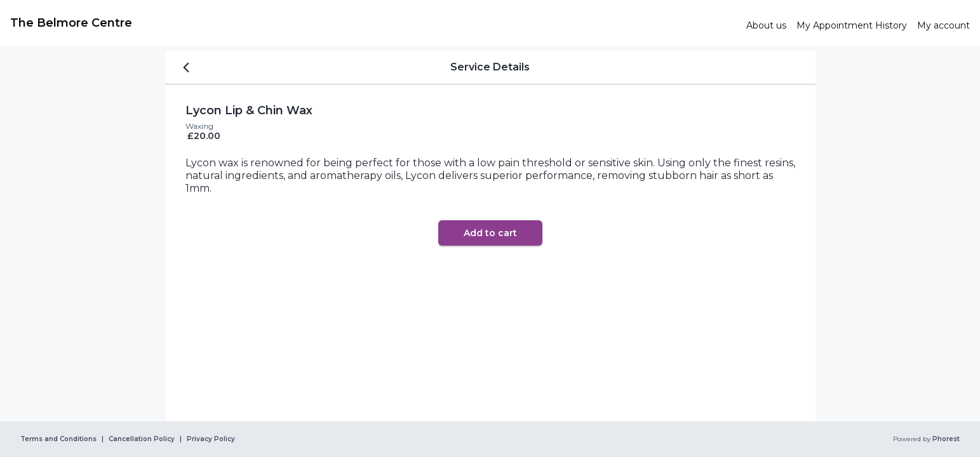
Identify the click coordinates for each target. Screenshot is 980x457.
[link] (373, 23)
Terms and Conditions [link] (58, 439)
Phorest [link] (945, 439)
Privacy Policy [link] (211, 439)
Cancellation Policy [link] (142, 439)
